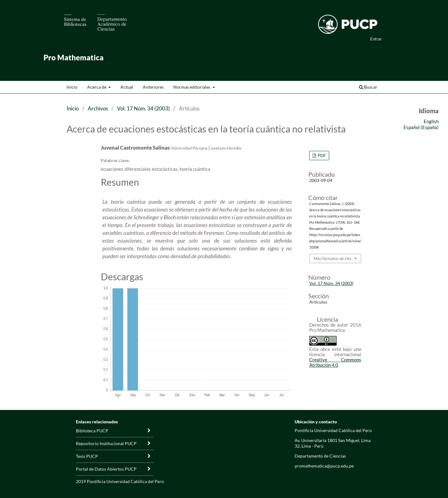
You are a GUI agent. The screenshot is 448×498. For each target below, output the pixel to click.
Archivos (98, 108)
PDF (321, 156)
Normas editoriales (192, 87)
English (431, 121)
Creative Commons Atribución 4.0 (335, 362)
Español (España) (421, 127)
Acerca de (97, 87)
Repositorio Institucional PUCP (106, 443)
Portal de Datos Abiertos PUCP (106, 469)
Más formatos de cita (332, 258)
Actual (127, 87)
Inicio (72, 87)
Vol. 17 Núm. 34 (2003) (143, 108)
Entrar (376, 39)
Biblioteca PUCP (92, 431)
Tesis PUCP (87, 456)
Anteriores (153, 87)
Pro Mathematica (74, 57)
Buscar (368, 87)
